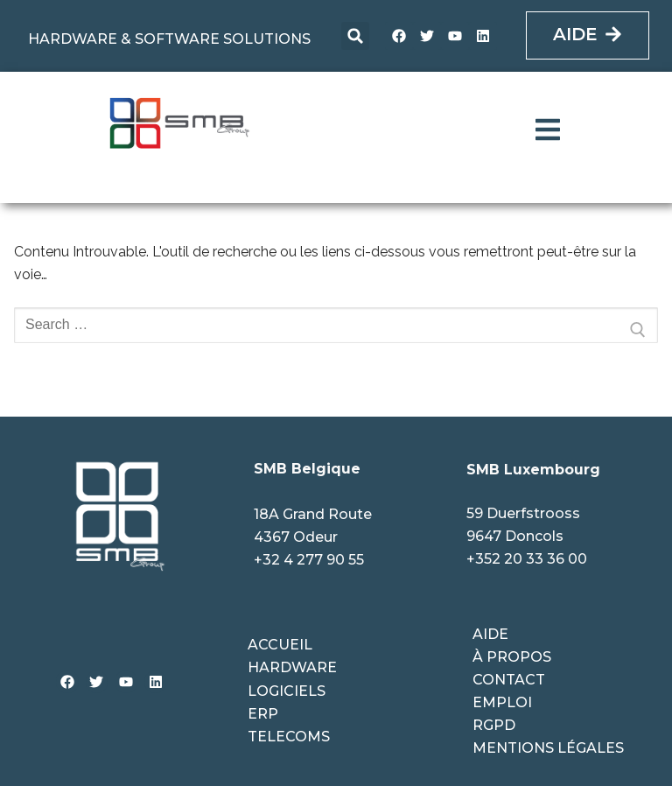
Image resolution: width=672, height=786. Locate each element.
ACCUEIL (280, 645)
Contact (509, 680)
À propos (512, 657)
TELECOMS (289, 737)
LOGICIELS (287, 691)
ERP (263, 714)
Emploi (502, 702)
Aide (490, 634)
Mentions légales (548, 748)
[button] (355, 36)
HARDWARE (292, 667)
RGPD (494, 725)
